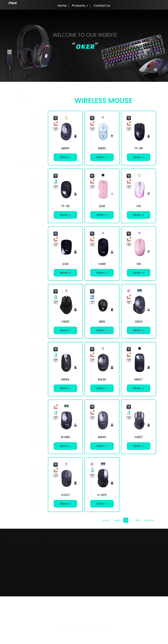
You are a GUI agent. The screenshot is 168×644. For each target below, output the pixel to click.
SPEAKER (20, 285)
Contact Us (102, 6)
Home (62, 6)
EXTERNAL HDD (22, 204)
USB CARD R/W (22, 293)
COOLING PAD (22, 188)
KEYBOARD (21, 244)
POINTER (18, 236)
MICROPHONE (22, 260)
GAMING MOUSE (23, 111)
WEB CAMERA (21, 220)
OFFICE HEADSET (25, 212)
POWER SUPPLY (22, 277)
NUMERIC (19, 252)
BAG (16, 180)
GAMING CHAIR (22, 136)
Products (80, 6)
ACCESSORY (22, 172)
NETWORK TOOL (23, 269)
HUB (15, 301)
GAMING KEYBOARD (25, 119)
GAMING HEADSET (24, 127)
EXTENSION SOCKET (25, 196)
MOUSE (19, 228)
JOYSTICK (19, 144)
